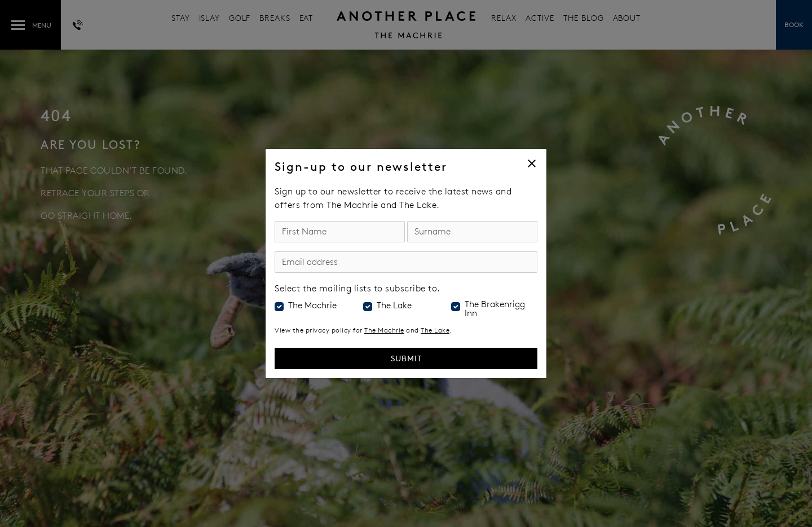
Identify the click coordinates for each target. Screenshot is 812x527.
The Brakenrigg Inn (495, 309)
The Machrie (312, 305)
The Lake (394, 305)
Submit (406, 358)
